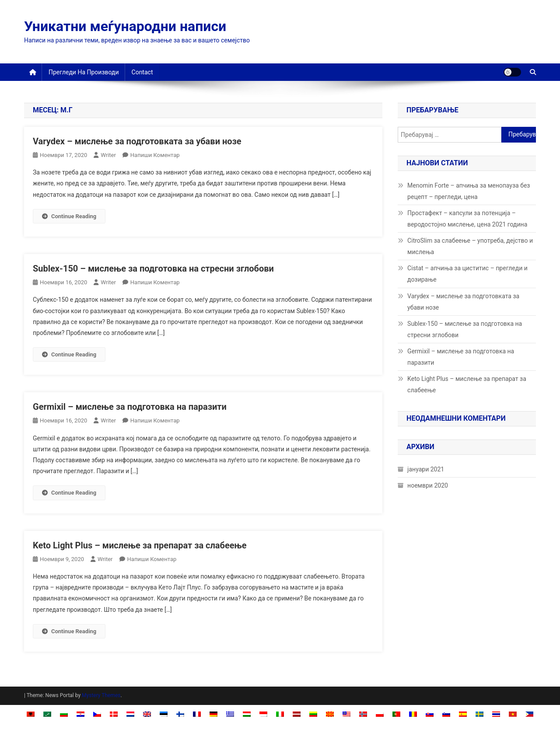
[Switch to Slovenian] (446, 714)
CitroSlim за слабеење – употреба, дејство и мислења (470, 246)
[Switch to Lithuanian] (313, 714)
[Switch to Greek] (230, 714)
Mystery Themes (101, 695)
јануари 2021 (426, 469)
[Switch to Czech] (97, 714)
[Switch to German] (213, 714)
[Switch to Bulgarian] (64, 714)
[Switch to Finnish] (180, 714)
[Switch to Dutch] (130, 714)
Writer (108, 155)
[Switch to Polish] (380, 714)
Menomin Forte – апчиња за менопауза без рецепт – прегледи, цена (469, 191)
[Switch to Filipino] (529, 714)
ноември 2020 (428, 485)
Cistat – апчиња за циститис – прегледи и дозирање (467, 274)
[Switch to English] (147, 714)
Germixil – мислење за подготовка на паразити (130, 407)
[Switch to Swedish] (479, 714)
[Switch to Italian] (280, 714)
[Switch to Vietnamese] (513, 714)
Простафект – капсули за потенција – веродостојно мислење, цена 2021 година (467, 219)
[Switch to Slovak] (430, 714)
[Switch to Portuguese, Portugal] (396, 714)
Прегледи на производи (84, 72)
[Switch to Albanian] (31, 714)
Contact (142, 72)
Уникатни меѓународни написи (125, 26)
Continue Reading (69, 216)
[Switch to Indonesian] (263, 714)
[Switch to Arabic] (47, 714)
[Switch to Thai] (496, 714)
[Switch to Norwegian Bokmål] (363, 714)
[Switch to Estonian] (164, 714)
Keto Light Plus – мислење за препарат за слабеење (140, 545)
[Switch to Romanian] (413, 714)
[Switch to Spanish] (463, 714)
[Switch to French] (197, 714)
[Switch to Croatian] (80, 714)
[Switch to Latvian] (297, 714)
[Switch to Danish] (114, 714)
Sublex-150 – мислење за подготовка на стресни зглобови (153, 269)
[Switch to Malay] (346, 714)
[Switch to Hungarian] (247, 714)
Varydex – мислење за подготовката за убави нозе (137, 141)
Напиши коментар (155, 155)
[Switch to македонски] (330, 714)
